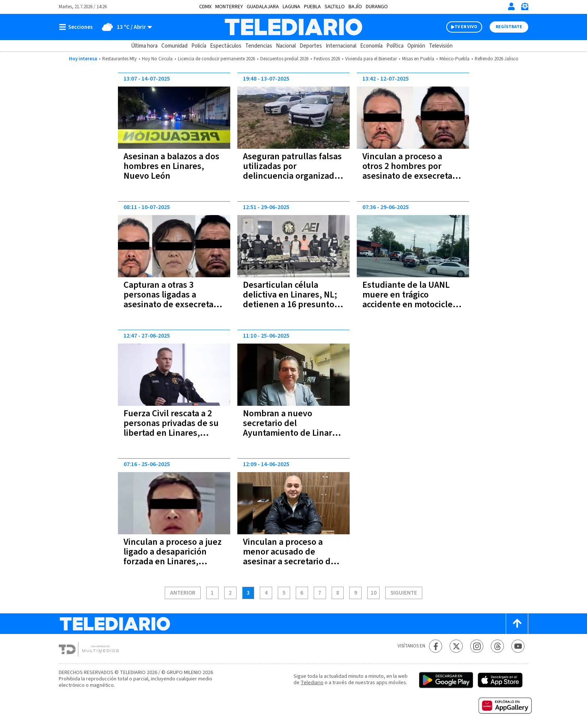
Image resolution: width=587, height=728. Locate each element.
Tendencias (259, 46)
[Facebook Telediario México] (436, 646)
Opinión (416, 46)
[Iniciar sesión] (511, 6)
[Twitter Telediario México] (456, 646)
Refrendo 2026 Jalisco (497, 59)
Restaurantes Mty (119, 59)
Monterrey (229, 7)
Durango (377, 7)
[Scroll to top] (517, 624)
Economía (371, 46)
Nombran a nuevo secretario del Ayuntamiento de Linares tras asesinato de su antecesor (292, 433)
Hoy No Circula (157, 59)
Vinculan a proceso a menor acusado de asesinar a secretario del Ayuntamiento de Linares (292, 557)
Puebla (312, 7)
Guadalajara (263, 7)
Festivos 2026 (327, 59)
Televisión (441, 46)
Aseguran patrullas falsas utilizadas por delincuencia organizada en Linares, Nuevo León (292, 171)
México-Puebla (454, 59)
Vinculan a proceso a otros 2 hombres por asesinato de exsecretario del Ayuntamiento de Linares (413, 176)
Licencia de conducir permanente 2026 (216, 59)
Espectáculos (226, 46)
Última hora (144, 46)
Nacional (286, 46)
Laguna (291, 7)
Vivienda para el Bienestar (371, 59)
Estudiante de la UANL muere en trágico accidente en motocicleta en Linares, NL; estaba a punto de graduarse (411, 304)
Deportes (311, 46)
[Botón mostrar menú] (77, 27)
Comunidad (174, 46)
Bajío (355, 7)
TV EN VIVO (466, 27)
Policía (199, 46)
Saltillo (335, 7)
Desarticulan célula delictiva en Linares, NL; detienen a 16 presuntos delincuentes (291, 300)
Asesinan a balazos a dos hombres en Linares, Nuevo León (171, 166)
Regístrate (509, 27)
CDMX (205, 7)
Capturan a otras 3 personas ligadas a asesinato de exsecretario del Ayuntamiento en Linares (174, 304)
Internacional (341, 46)
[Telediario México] (293, 27)
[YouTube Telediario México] (518, 646)
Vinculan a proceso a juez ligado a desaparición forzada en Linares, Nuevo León (173, 557)
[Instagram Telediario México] (477, 646)
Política (395, 46)
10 (374, 593)
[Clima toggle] (125, 27)
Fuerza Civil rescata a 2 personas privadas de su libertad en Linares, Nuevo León (171, 428)
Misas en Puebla (418, 59)
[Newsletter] (524, 8)
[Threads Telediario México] (497, 646)
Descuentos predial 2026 (284, 59)
